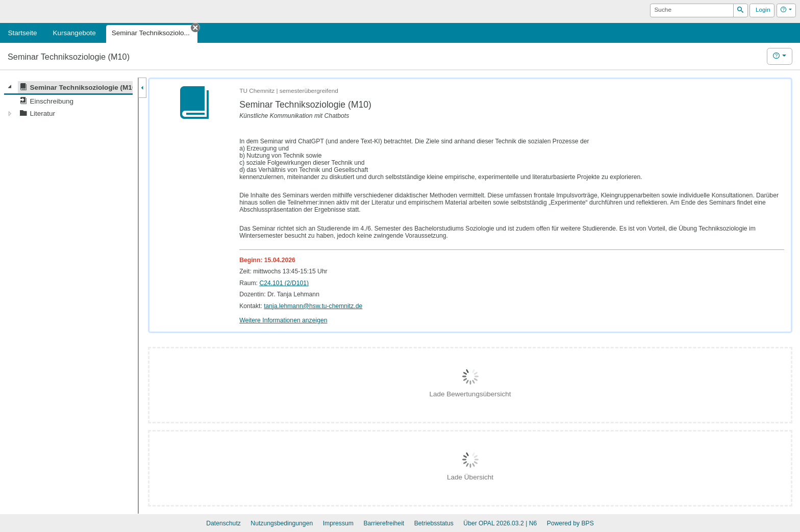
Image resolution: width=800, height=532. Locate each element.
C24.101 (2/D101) (284, 283)
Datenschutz (223, 523)
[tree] (68, 100)
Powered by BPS (570, 523)
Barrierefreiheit (384, 523)
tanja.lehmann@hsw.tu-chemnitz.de (313, 306)
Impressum (338, 523)
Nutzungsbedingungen (282, 523)
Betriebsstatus (434, 523)
